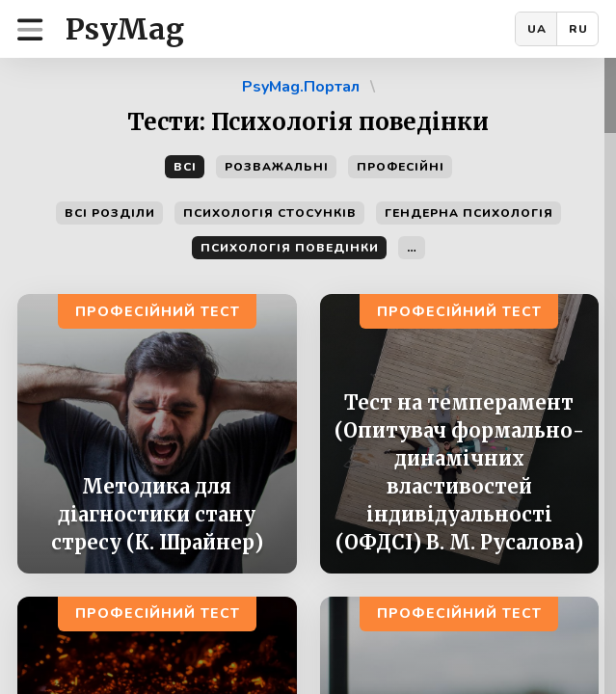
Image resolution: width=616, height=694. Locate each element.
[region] (308, 376)
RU (578, 29)
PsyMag (125, 29)
